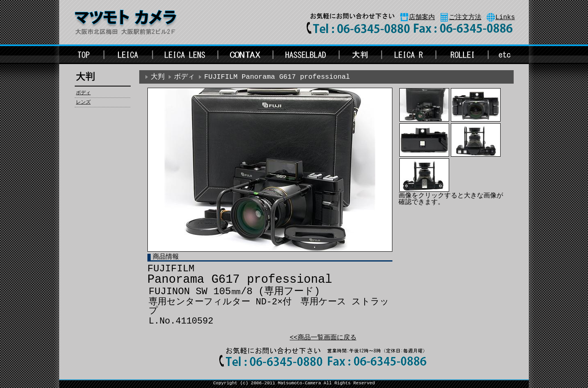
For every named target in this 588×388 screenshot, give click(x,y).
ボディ (83, 93)
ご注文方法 (465, 18)
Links (505, 18)
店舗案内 (422, 18)
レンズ (83, 102)
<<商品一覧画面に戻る (323, 338)
